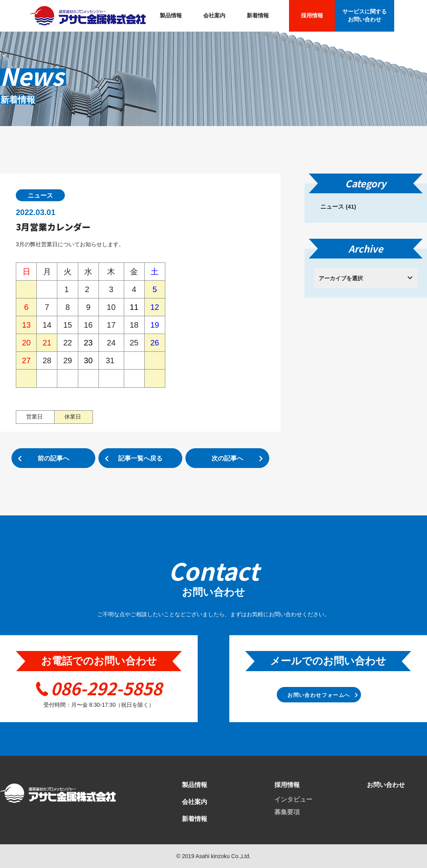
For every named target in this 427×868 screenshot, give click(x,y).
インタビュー (293, 799)
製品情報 (171, 15)
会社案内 (214, 15)
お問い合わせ (386, 785)
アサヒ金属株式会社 (88, 16)
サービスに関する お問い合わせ (365, 15)
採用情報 (312, 15)
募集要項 (287, 812)
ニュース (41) (338, 207)
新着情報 (258, 15)
